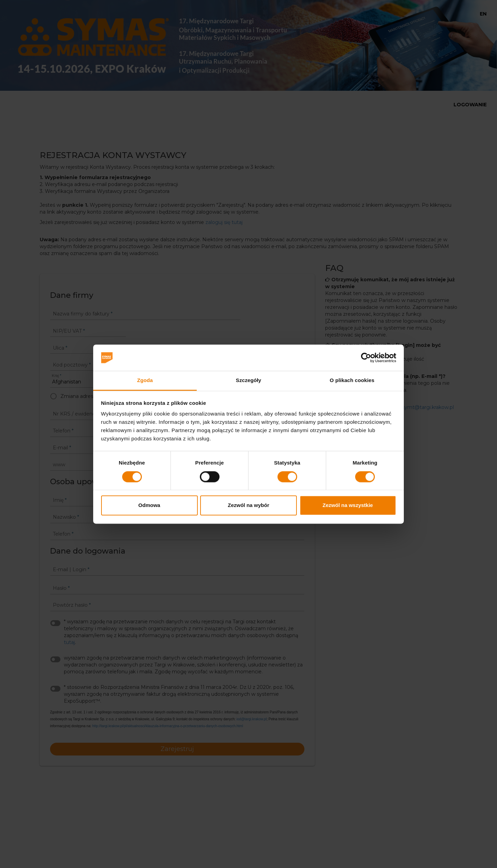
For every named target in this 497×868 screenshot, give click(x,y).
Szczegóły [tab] (248, 381)
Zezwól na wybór (248, 505)
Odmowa (149, 505)
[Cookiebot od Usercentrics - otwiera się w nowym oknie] (366, 358)
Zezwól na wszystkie (348, 505)
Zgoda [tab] (145, 381)
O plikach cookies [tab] (352, 381)
